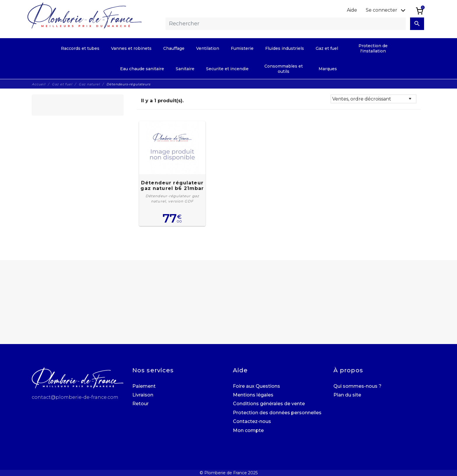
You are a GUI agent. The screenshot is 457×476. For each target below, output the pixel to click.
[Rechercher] (286, 24)
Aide (352, 10)
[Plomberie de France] (85, 16)
